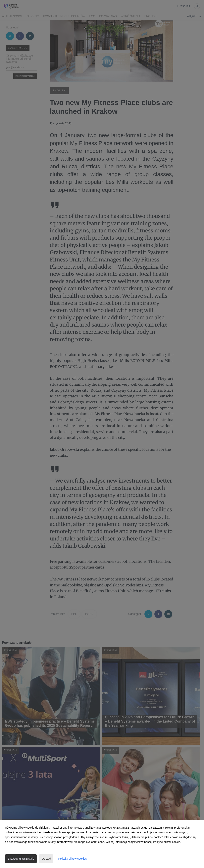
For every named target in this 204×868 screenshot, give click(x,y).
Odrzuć (46, 859)
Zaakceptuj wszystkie (21, 859)
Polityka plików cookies (72, 859)
